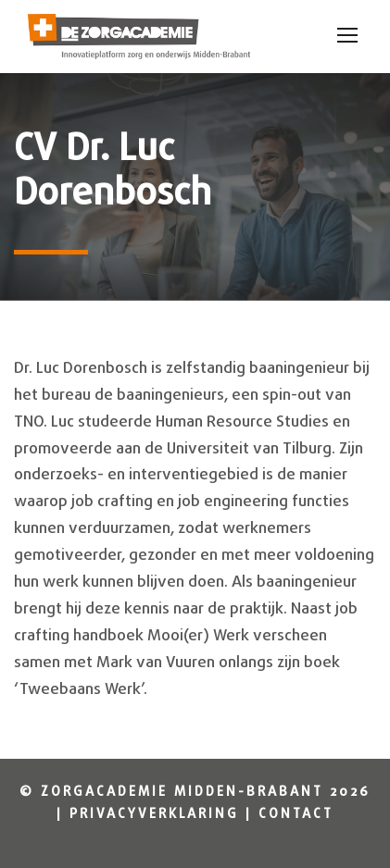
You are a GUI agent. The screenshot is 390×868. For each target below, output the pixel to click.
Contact (296, 815)
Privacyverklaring (154, 815)
